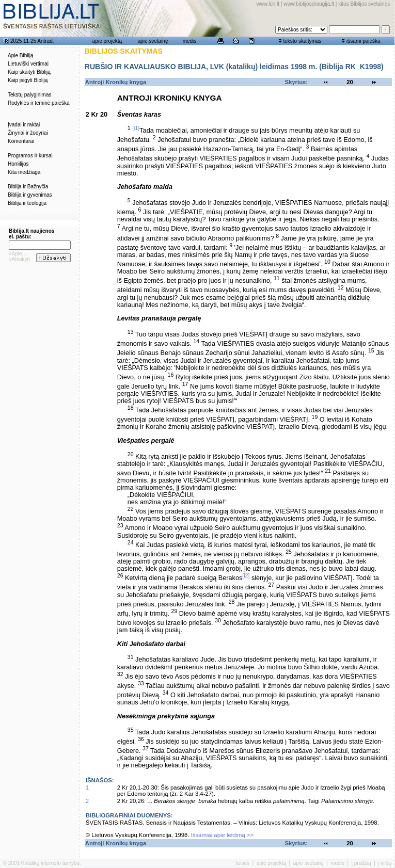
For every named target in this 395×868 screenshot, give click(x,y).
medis (190, 41)
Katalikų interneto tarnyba (50, 863)
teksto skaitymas (302, 41)
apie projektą (107, 41)
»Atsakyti (19, 259)
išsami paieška (364, 41)
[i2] (246, 575)
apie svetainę (153, 41)
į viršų (385, 863)
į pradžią (361, 863)
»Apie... (18, 254)
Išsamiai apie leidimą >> (223, 835)
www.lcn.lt (268, 4)
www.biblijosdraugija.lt (309, 4)
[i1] (136, 128)
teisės (243, 863)
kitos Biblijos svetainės (364, 4)
